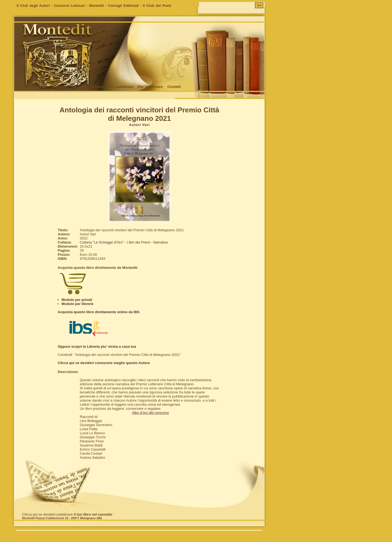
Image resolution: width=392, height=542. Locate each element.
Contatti (174, 87)
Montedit (96, 6)
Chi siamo (40, 87)
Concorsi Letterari (69, 6)
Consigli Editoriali (123, 6)
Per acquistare (150, 87)
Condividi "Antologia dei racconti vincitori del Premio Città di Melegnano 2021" (119, 355)
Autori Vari (140, 125)
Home (22, 87)
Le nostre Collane (88, 87)
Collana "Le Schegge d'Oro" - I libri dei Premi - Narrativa (124, 242)
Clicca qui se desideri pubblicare (67, 514)
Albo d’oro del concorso (151, 413)
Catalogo (61, 87)
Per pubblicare (121, 87)
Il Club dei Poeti (157, 6)
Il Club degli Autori (33, 6)
